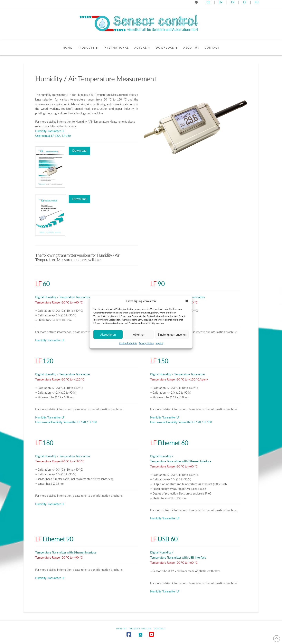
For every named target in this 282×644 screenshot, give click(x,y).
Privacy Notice (146, 347)
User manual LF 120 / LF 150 (53, 136)
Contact (160, 629)
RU (257, 2)
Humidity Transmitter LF (50, 131)
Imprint (159, 347)
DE (208, 2)
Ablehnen (139, 338)
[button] (187, 305)
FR (233, 2)
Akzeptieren (108, 338)
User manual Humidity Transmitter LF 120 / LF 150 (66, 422)
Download (79, 150)
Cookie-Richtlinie (128, 347)
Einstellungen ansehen (172, 338)
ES (245, 2)
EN (221, 2)
